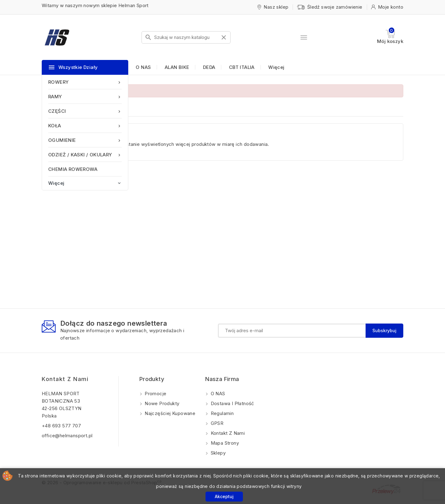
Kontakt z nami (65, 379)
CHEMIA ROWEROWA (73, 169)
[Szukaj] (186, 37)
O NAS (143, 67)
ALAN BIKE (177, 67)
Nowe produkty (161, 403)
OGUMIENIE (85, 140)
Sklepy (217, 453)
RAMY (85, 97)
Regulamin (221, 413)
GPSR (216, 423)
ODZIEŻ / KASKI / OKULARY (85, 155)
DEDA (209, 67)
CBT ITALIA (242, 67)
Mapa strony (224, 443)
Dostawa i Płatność (232, 403)
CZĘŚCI (85, 111)
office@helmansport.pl (67, 436)
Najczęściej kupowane (169, 413)
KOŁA (85, 126)
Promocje (155, 394)
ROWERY (85, 82)
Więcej (276, 67)
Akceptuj (224, 496)
